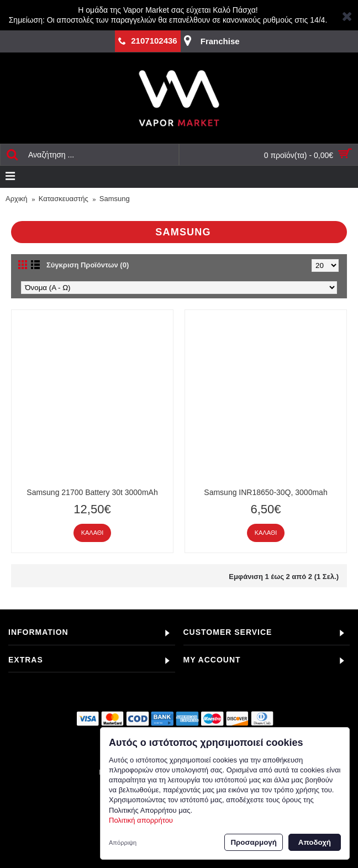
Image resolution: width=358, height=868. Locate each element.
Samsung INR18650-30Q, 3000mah (265, 492)
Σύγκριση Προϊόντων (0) (88, 265)
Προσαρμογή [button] (253, 842)
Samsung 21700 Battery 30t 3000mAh (92, 492)
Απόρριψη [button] (123, 843)
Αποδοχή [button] (315, 842)
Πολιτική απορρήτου (141, 820)
